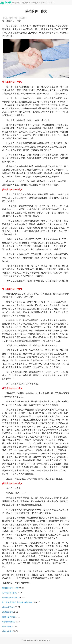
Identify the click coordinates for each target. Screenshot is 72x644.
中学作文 (34, 3)
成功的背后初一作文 (10, 588)
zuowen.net (40, 640)
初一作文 (45, 3)
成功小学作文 (8, 626)
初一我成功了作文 (9, 593)
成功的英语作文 (9, 607)
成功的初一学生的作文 (11, 597)
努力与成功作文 (9, 617)
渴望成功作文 (8, 612)
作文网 (25, 3)
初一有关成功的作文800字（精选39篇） (18, 602)
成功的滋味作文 (9, 622)
